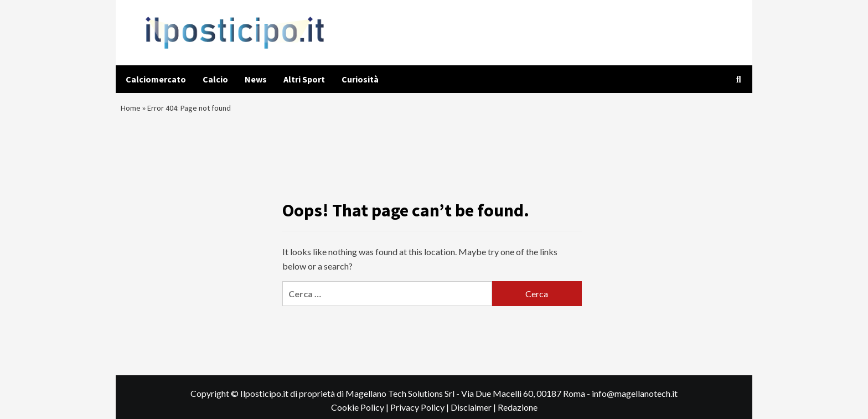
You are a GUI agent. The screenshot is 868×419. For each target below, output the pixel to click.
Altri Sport (304, 79)
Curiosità (360, 79)
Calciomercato (156, 79)
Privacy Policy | (420, 413)
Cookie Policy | (361, 413)
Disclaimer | (474, 413)
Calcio (215, 79)
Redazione (518, 413)
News (256, 79)
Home (132, 111)
